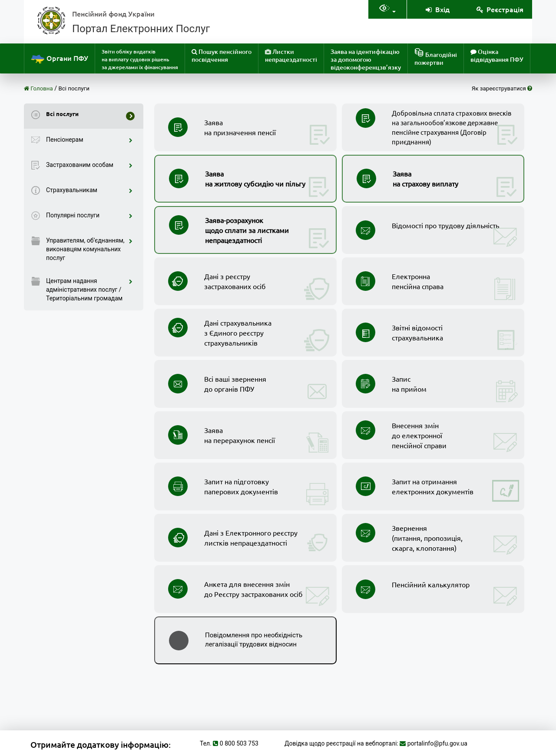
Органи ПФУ (60, 59)
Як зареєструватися (502, 88)
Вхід (437, 9)
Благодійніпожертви (436, 57)
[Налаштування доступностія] (387, 9)
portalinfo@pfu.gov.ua (437, 743)
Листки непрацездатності (291, 55)
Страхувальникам (89, 190)
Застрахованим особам (89, 165)
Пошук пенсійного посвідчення (222, 55)
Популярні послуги (89, 215)
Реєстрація (500, 9)
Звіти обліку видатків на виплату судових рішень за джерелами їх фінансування (140, 59)
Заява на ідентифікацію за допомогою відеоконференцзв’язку (366, 59)
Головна (38, 88)
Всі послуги (74, 88)
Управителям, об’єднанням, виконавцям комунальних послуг (89, 249)
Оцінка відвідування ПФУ (497, 55)
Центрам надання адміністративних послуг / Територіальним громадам (89, 290)
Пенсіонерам (89, 140)
